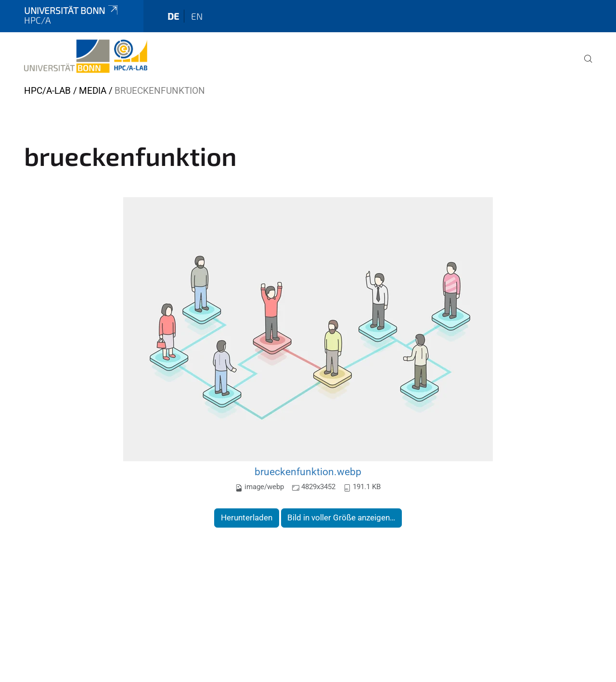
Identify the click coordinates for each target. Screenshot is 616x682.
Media (93, 91)
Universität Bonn (72, 10)
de (173, 16)
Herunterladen (247, 518)
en (197, 16)
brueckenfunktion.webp (308, 472)
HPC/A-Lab (47, 91)
